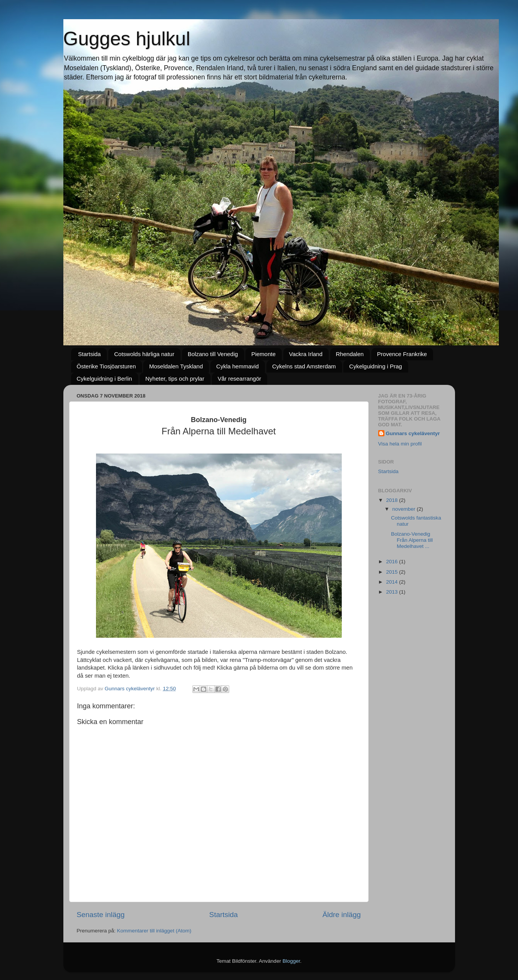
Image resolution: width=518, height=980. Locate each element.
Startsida (89, 354)
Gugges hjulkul (127, 39)
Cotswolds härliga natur (144, 354)
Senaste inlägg (101, 915)
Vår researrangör (239, 379)
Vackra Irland (306, 354)
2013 (392, 592)
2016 (392, 562)
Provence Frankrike (402, 354)
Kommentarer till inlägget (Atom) (154, 931)
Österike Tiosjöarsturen (106, 366)
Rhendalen (350, 354)
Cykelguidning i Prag (376, 366)
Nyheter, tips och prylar (175, 379)
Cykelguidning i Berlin (104, 379)
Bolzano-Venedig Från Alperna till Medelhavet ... (412, 540)
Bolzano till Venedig (213, 354)
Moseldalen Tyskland (176, 366)
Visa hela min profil (400, 444)
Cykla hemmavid (237, 366)
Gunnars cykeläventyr (413, 433)
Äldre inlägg (342, 915)
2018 (392, 500)
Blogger (291, 961)
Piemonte (263, 354)
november (405, 509)
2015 (392, 572)
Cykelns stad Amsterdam (304, 366)
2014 (392, 582)
